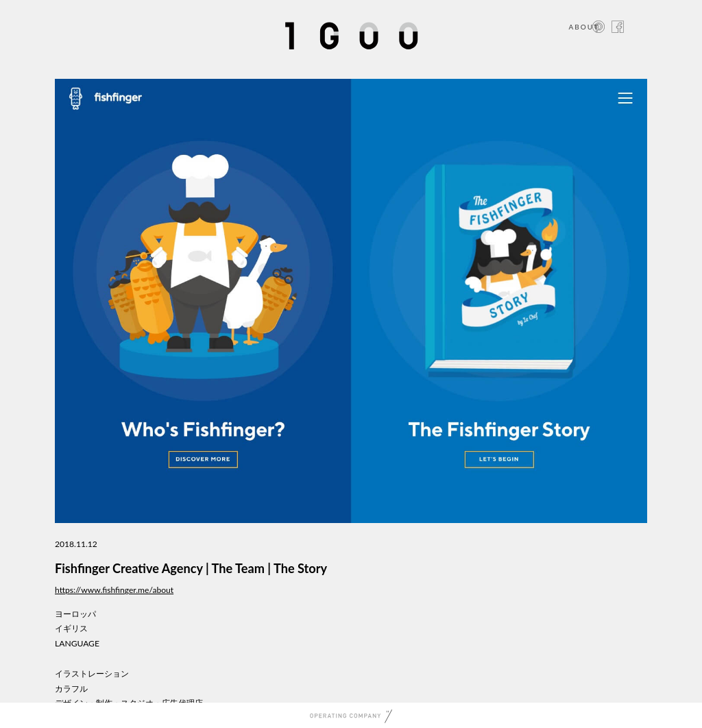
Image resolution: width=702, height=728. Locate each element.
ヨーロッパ (75, 614)
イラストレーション (92, 674)
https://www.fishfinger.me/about (114, 590)
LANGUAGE (77, 643)
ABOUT (584, 27)
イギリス (71, 628)
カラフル (71, 689)
